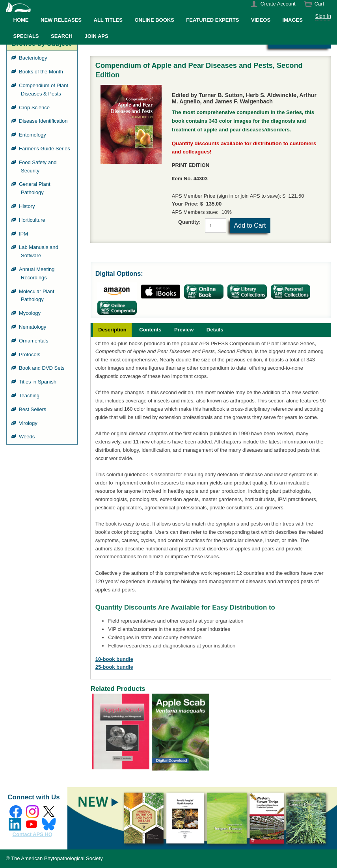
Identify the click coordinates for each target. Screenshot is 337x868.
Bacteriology (34, 58)
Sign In (323, 16)
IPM (24, 234)
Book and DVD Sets (43, 368)
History (28, 206)
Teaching (30, 396)
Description (112, 330)
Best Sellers (34, 409)
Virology (29, 423)
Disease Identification (44, 121)
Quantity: (189, 222)
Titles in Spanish (39, 382)
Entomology (34, 135)
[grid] (42, 248)
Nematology (34, 327)
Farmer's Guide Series (46, 149)
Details (215, 330)
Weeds (28, 437)
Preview (184, 330)
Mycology (31, 313)
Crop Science (35, 108)
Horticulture (33, 220)
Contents (150, 330)
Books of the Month (42, 72)
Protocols (31, 354)
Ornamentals (34, 341)
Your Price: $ (187, 204)
